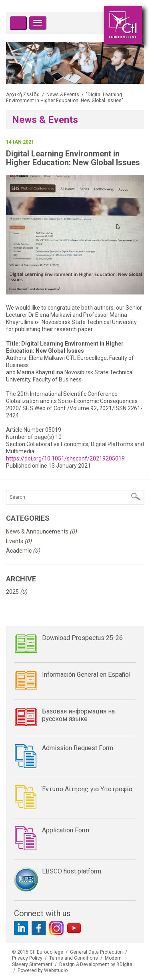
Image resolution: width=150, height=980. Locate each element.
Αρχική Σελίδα (23, 95)
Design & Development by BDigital (96, 964)
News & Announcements (41, 531)
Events (19, 541)
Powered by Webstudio (43, 970)
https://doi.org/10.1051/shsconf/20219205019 (65, 458)
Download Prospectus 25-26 (82, 638)
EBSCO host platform (72, 871)
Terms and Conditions (74, 958)
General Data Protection (96, 952)
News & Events (63, 95)
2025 (17, 592)
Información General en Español (86, 675)
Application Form (66, 830)
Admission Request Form (78, 748)
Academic (23, 551)
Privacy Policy (27, 958)
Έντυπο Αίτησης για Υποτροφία (87, 789)
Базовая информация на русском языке (78, 715)
